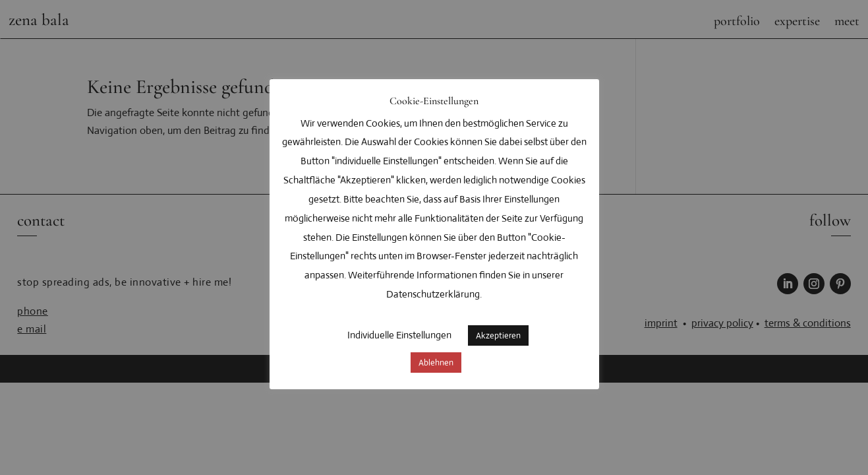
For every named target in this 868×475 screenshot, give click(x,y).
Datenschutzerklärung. (434, 294)
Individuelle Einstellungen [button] (399, 335)
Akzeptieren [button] (498, 335)
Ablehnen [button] (436, 363)
